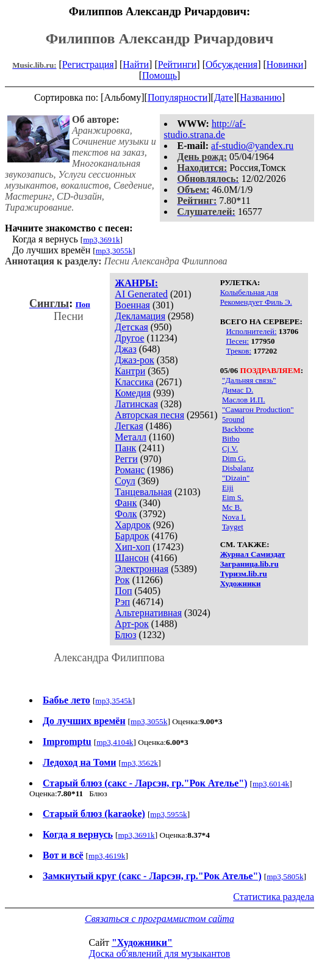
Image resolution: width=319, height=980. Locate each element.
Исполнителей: (251, 331)
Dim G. (234, 458)
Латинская (136, 404)
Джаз (125, 349)
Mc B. (232, 507)
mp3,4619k (107, 856)
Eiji (228, 488)
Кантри (130, 371)
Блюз (125, 635)
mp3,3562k (140, 763)
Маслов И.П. (244, 400)
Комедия (133, 393)
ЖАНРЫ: (136, 283)
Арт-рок (131, 624)
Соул (125, 481)
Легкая (129, 426)
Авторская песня (149, 415)
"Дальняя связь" (249, 380)
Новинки (285, 64)
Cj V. (230, 448)
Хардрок (132, 525)
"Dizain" (236, 478)
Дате (224, 97)
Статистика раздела (274, 897)
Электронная (142, 569)
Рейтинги (177, 64)
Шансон (131, 558)
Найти (136, 64)
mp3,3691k (101, 240)
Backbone (238, 429)
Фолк (126, 514)
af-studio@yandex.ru (252, 146)
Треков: (238, 351)
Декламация (140, 316)
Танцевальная (143, 492)
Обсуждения (231, 64)
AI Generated (141, 294)
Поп (123, 591)
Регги (126, 459)
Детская (131, 327)
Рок (122, 580)
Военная (132, 305)
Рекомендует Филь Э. (256, 302)
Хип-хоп (132, 547)
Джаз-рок (134, 360)
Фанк (126, 503)
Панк (125, 448)
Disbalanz (238, 468)
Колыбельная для (249, 292)
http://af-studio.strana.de (205, 129)
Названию (261, 97)
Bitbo (231, 439)
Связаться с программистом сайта (159, 919)
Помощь (159, 75)
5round (233, 419)
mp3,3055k (114, 251)
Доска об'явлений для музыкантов (160, 953)
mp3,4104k (115, 742)
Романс (130, 470)
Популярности (177, 97)
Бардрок (132, 536)
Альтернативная (148, 613)
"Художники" (142, 942)
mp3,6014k (271, 784)
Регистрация (88, 64)
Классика (134, 382)
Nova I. (234, 517)
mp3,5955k (168, 814)
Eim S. (233, 497)
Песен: (237, 341)
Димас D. (238, 390)
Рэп (122, 602)
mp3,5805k (285, 877)
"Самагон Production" (258, 409)
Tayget (233, 527)
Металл (131, 437)
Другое (129, 338)
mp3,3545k (113, 701)
